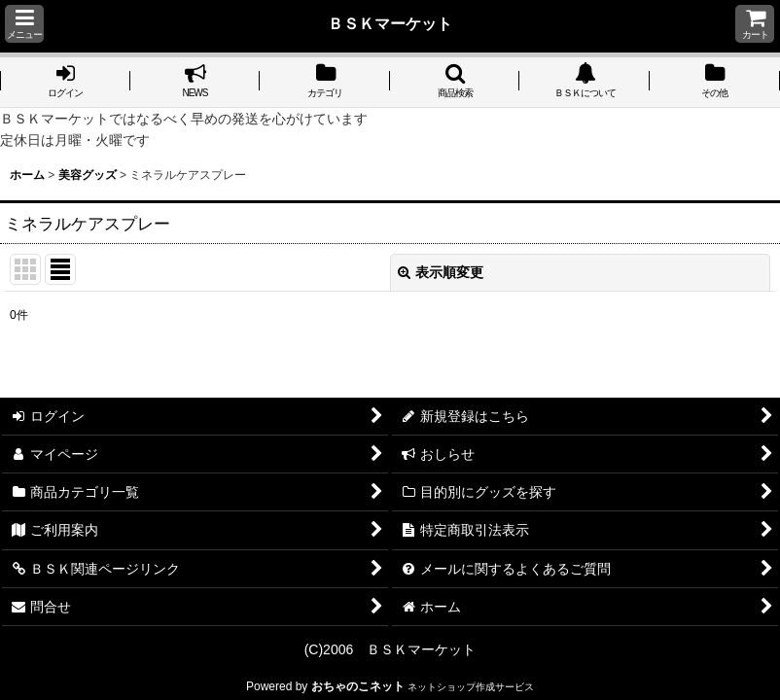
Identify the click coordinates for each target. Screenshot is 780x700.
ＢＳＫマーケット (390, 23)
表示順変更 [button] (441, 272)
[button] (24, 24)
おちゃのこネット (358, 686)
